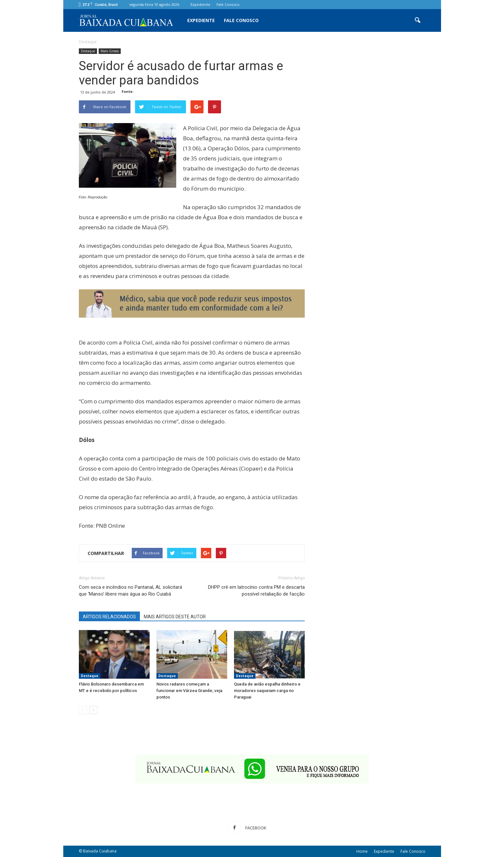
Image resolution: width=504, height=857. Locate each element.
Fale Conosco (228, 4)
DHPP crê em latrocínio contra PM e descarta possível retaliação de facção (256, 591)
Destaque (88, 51)
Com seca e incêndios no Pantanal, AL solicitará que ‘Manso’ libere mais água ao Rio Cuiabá (130, 591)
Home (362, 851)
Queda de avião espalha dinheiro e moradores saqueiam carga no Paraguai (267, 691)
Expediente (200, 4)
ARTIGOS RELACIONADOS (109, 617)
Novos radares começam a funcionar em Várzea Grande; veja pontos (189, 691)
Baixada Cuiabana (100, 851)
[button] (418, 20)
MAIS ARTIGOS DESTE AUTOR (175, 617)
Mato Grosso (110, 51)
